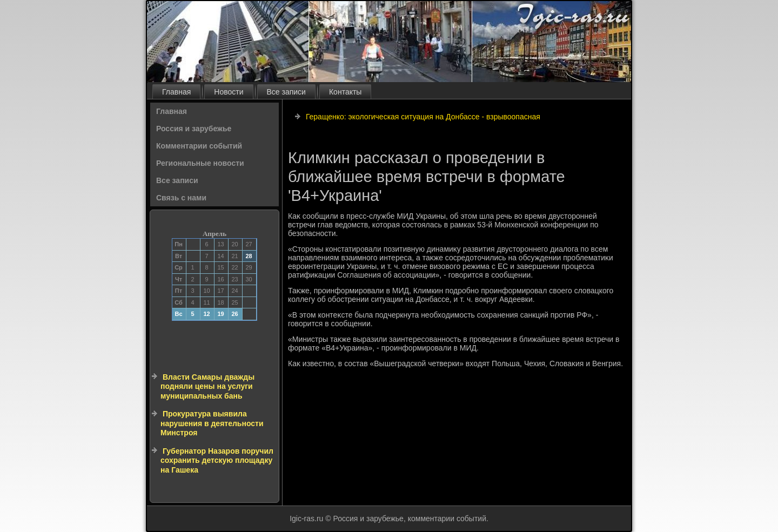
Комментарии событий (199, 146)
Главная (176, 92)
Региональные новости (200, 163)
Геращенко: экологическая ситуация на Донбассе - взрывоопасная (423, 117)
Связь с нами (181, 198)
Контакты (345, 92)
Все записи (286, 92)
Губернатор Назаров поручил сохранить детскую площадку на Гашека (217, 460)
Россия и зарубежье (194, 129)
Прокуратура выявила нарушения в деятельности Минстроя (212, 423)
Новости (229, 92)
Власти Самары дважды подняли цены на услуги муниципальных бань (207, 386)
